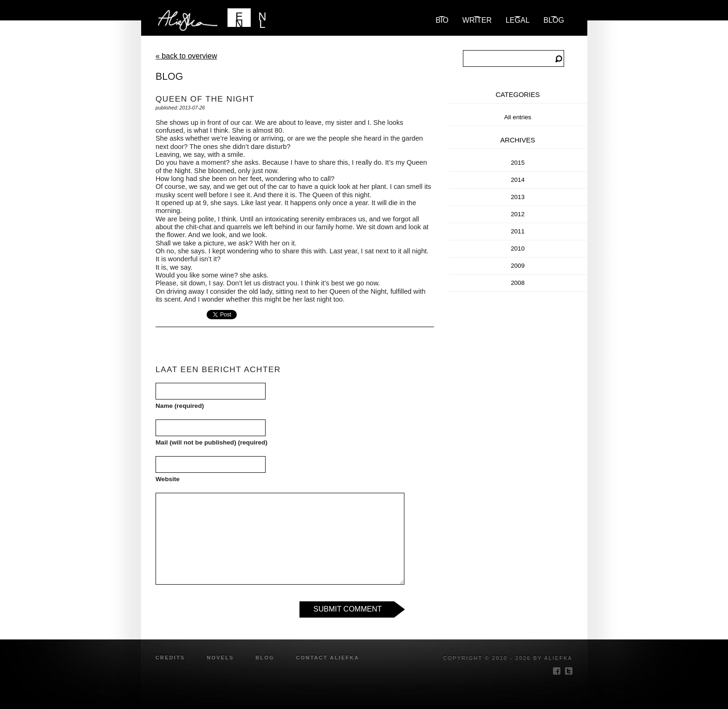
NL (262, 19)
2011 (518, 231)
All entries (518, 117)
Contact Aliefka (328, 657)
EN (239, 19)
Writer (477, 20)
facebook (557, 671)
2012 (518, 214)
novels (220, 657)
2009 (518, 266)
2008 (518, 283)
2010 (518, 248)
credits (170, 657)
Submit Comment (348, 609)
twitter (569, 671)
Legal (518, 20)
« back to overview (186, 56)
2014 (518, 180)
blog (554, 20)
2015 (518, 163)
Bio (442, 20)
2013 (518, 197)
